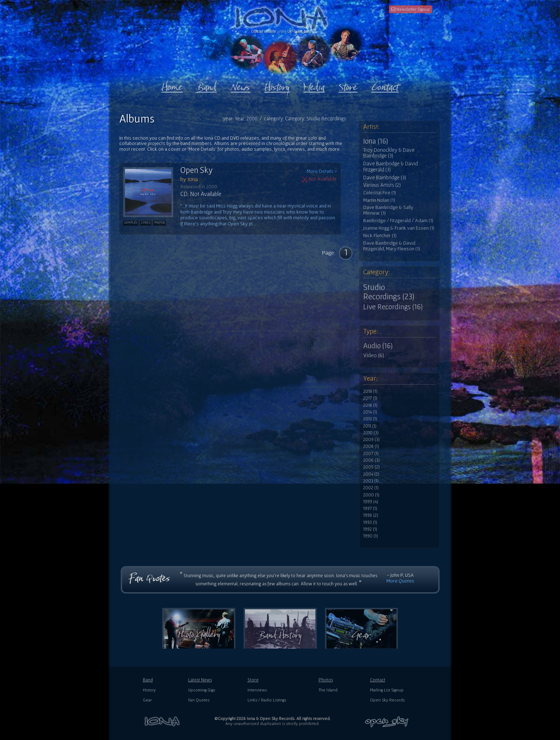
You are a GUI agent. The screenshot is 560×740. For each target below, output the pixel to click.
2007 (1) (371, 454)
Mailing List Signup (387, 690)
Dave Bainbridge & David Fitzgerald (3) (391, 167)
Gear (147, 700)
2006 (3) (371, 460)
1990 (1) (371, 536)
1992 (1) (370, 529)
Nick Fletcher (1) (380, 236)
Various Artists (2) (382, 185)
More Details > (322, 171)
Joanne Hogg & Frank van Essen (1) (399, 228)
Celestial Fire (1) (380, 193)
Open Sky (196, 170)
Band (148, 680)
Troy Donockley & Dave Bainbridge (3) (389, 153)
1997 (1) (370, 509)
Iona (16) (376, 141)
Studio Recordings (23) (389, 292)
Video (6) (374, 355)
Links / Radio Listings (267, 700)
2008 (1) (371, 446)
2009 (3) (371, 440)
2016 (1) (370, 405)
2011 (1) (370, 426)
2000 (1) (371, 495)
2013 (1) (370, 419)
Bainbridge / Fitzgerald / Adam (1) (398, 221)
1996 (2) (371, 515)
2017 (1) (370, 398)
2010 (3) (371, 433)
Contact (378, 680)
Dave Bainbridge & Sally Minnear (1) (388, 210)
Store (253, 680)
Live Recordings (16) (393, 307)
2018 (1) (370, 391)
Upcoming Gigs (202, 690)
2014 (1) (370, 412)
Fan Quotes (199, 700)
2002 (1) (371, 488)
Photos (326, 680)
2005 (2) (371, 467)
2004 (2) (371, 474)
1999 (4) (371, 502)
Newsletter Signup (411, 9)
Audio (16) (378, 346)
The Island (328, 690)
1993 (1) (370, 522)
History (149, 690)
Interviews (257, 690)
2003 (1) (371, 481)
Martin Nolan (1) (379, 200)
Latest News (200, 680)
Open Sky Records (387, 700)
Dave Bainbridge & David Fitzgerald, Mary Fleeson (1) (392, 246)
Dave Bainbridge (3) (385, 177)
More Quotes (400, 581)
